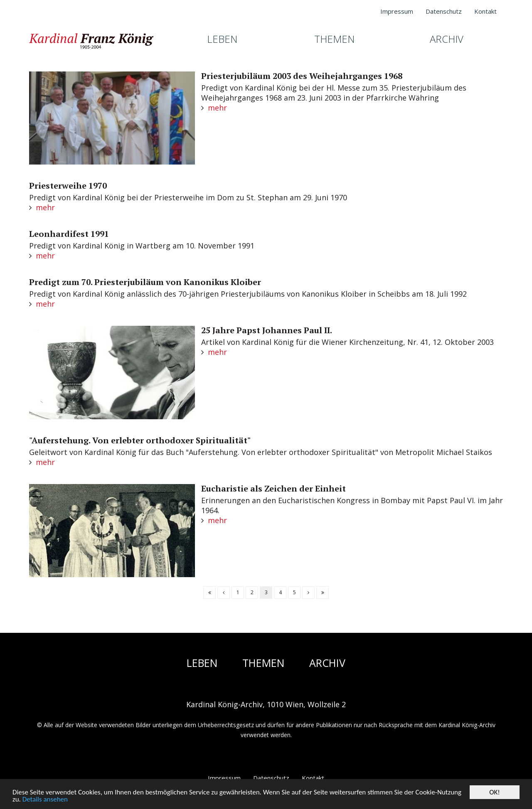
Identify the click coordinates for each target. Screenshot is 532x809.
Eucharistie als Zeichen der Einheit (273, 488)
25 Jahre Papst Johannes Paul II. (267, 330)
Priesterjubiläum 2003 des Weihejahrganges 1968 (302, 76)
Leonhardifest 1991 (69, 234)
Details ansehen (45, 800)
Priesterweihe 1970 (68, 186)
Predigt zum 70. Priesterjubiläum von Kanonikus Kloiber (145, 282)
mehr (217, 108)
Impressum (224, 778)
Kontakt (313, 778)
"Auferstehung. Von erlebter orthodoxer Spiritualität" (140, 440)
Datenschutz (271, 778)
